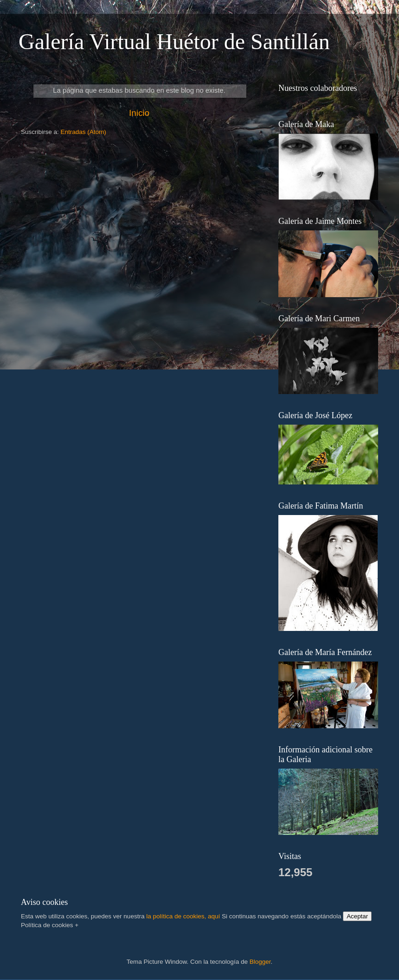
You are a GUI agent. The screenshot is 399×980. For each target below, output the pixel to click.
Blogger (260, 962)
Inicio (139, 113)
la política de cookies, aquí (183, 916)
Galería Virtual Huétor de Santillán (174, 41)
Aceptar (357, 916)
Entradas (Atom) (84, 132)
